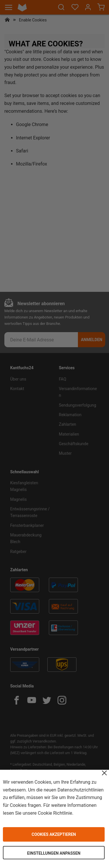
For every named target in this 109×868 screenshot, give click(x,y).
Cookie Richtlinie (55, 813)
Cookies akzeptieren (54, 834)
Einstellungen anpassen (54, 853)
